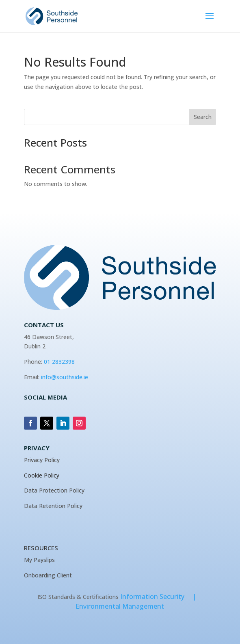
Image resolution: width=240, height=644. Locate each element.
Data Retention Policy (53, 506)
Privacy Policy (42, 460)
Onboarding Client (48, 575)
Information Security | (161, 596)
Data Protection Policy (54, 490)
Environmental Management (120, 606)
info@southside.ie (65, 377)
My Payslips (39, 560)
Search (203, 117)
